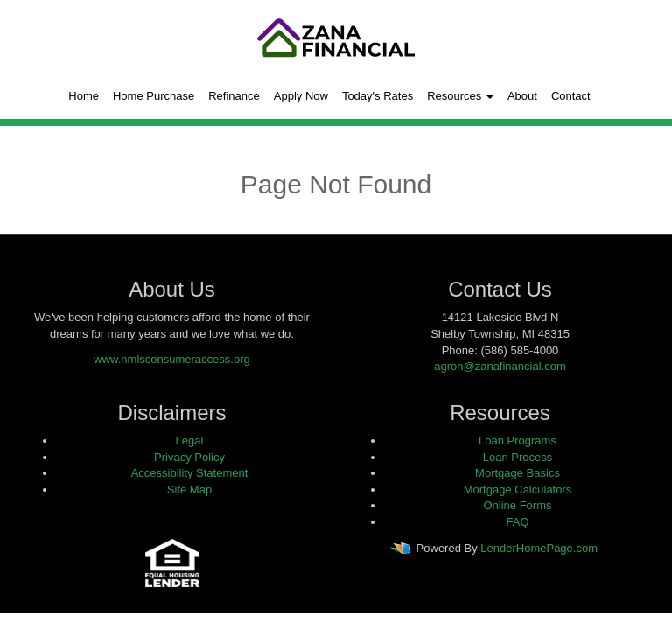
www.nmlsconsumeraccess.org (171, 359)
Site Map (189, 490)
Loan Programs (518, 441)
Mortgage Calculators (518, 490)
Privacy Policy (189, 457)
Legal (190, 441)
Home (84, 96)
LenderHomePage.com (539, 549)
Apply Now (301, 96)
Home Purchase (154, 96)
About (522, 96)
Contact (571, 96)
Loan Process (518, 457)
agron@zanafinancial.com (500, 366)
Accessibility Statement (190, 473)
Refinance (234, 96)
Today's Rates (378, 96)
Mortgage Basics (518, 473)
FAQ (517, 522)
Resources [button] (460, 96)
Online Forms (517, 505)
